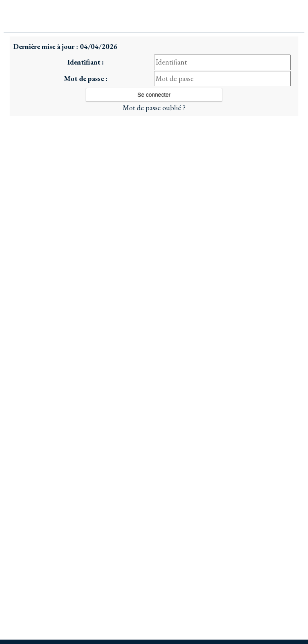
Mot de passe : (86, 78)
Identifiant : (86, 62)
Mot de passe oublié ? (154, 108)
